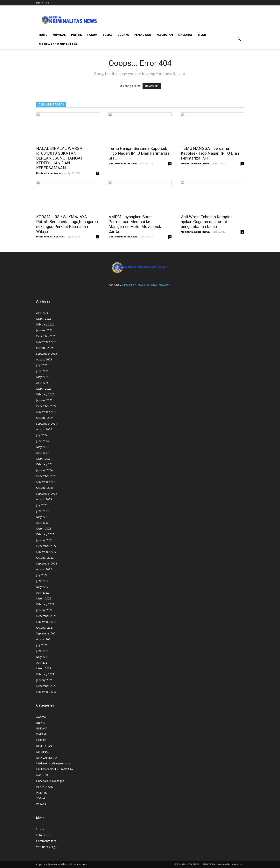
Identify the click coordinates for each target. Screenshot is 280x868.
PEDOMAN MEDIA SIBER (186, 864)
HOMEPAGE (152, 86)
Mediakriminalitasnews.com (54, 763)
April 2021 (42, 663)
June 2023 (42, 511)
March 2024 (44, 458)
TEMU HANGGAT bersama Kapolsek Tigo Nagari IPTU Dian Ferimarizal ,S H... (210, 153)
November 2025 (46, 342)
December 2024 (46, 406)
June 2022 (42, 581)
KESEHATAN (165, 35)
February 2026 (45, 324)
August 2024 (44, 429)
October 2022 (45, 558)
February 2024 (45, 464)
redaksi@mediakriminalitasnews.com (147, 285)
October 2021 (45, 628)
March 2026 (44, 319)
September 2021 (47, 633)
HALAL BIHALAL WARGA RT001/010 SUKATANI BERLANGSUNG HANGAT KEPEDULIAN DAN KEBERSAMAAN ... (60, 158)
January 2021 (44, 680)
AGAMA (41, 717)
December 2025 (46, 336)
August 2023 (44, 499)
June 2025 (42, 371)
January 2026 (44, 330)
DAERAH (42, 734)
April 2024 (42, 453)
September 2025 (47, 354)
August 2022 (44, 569)
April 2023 (42, 523)
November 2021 (46, 622)
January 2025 (44, 400)
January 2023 (44, 540)
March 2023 (44, 528)
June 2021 (42, 651)
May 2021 (42, 657)
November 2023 (46, 482)
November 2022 (46, 552)
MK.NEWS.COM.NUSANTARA (58, 44)
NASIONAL (185, 35)
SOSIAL (108, 35)
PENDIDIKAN (143, 35)
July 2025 (42, 365)
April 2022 (42, 593)
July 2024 (42, 435)
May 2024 (42, 447)
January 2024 (44, 470)
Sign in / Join (42, 3)
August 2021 (44, 639)
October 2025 (45, 348)
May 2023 (42, 517)
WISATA (41, 804)
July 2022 (42, 575)
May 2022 (42, 587)
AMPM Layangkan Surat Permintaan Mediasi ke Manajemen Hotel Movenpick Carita (135, 224)
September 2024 (47, 424)
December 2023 (46, 476)
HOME (43, 35)
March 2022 (44, 598)
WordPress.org (45, 847)
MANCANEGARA (47, 758)
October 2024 (45, 418)
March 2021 (44, 668)
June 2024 (42, 441)
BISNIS (202, 35)
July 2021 (42, 645)
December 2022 (46, 546)
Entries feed (44, 835)
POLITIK (77, 35)
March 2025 (44, 389)
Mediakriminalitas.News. (51, 173)
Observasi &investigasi (50, 781)
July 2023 (42, 505)
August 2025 (44, 359)
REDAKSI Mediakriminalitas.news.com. (223, 864)
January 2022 (44, 610)
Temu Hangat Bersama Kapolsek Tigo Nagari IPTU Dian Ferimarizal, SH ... (140, 153)
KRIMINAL (59, 35)
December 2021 (46, 616)
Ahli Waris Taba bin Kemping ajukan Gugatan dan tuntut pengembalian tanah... (207, 222)
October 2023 (45, 488)
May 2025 (42, 377)
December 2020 (46, 686)
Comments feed (46, 841)
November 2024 (46, 412)
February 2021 (45, 674)
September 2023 (47, 493)
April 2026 (42, 313)
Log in (40, 829)
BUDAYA (123, 35)
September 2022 (47, 563)
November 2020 (46, 692)
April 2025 (42, 383)
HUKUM (92, 35)
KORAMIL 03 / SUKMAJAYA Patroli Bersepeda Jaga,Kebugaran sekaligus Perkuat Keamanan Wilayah (67, 224)
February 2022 (45, 604)
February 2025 (45, 394)
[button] (239, 39)
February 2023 (45, 534)
